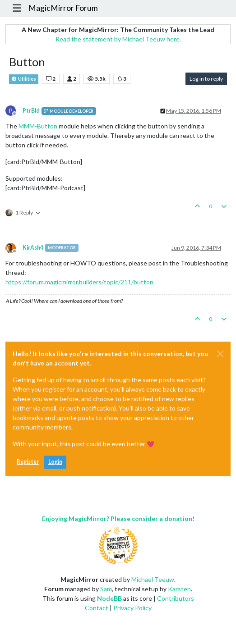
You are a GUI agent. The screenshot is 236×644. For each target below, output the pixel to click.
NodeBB (109, 598)
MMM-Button (38, 126)
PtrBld (31, 111)
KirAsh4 (33, 248)
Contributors (176, 598)
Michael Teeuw (153, 579)
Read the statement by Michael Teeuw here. (118, 39)
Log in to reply (206, 79)
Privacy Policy (132, 608)
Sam (106, 589)
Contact (97, 608)
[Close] (220, 354)
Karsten (179, 589)
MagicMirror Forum (63, 8)
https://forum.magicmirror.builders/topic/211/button (79, 282)
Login (55, 462)
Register (28, 462)
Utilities (24, 79)
